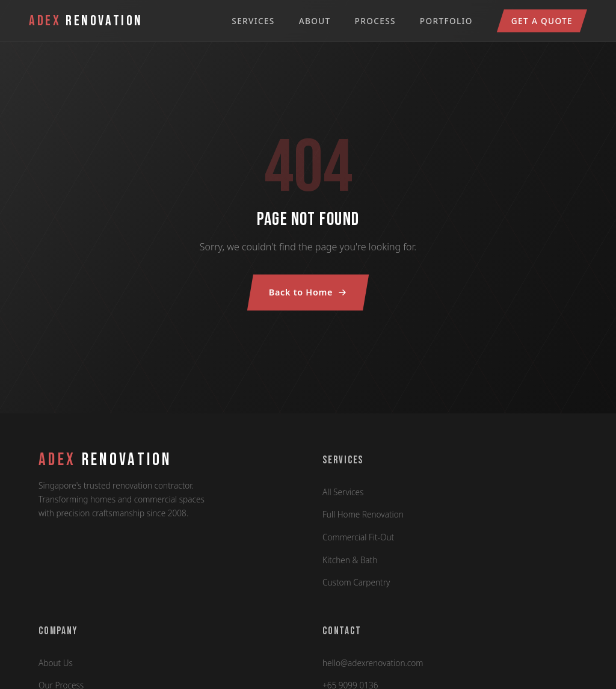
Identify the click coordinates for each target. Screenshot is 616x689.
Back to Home (308, 292)
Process (375, 21)
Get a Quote (542, 21)
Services (253, 21)
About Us (56, 663)
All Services (343, 492)
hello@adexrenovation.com (373, 663)
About (315, 21)
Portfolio (446, 21)
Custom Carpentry (356, 582)
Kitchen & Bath (350, 560)
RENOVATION (105, 460)
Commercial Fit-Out (358, 537)
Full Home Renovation (363, 514)
